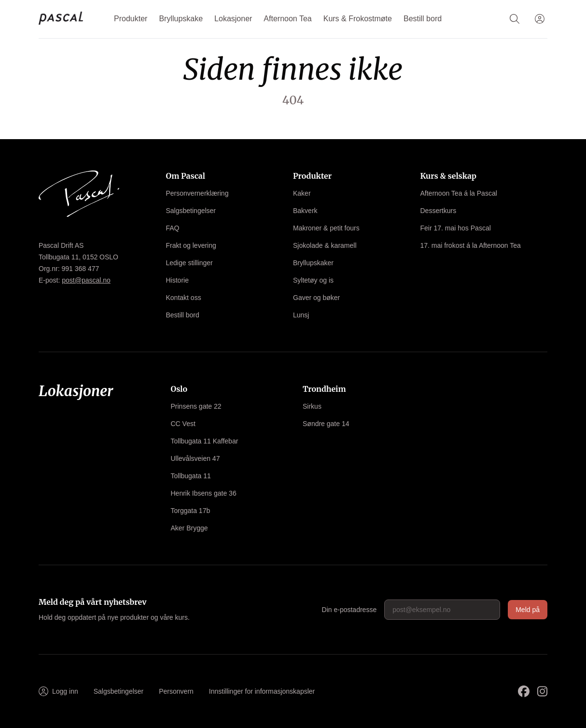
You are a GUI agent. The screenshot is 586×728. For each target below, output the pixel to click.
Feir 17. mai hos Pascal (456, 228)
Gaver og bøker (316, 298)
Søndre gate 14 (326, 424)
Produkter (131, 19)
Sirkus (312, 406)
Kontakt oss (184, 298)
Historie (177, 280)
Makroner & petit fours (326, 228)
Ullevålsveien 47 (195, 458)
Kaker (302, 193)
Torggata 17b (191, 511)
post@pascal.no (86, 280)
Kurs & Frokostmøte (358, 19)
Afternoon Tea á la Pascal (459, 193)
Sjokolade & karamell (325, 245)
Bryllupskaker (313, 263)
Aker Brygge (189, 528)
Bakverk (305, 211)
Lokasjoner (233, 19)
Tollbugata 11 (191, 476)
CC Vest (183, 424)
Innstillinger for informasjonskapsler (262, 691)
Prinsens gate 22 (196, 406)
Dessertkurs (439, 211)
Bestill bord (423, 19)
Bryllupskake (181, 19)
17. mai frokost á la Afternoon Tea (471, 245)
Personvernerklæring (197, 193)
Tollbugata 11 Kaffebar (205, 441)
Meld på (528, 610)
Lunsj (301, 315)
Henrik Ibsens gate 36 (204, 493)
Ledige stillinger (189, 263)
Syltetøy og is (313, 280)
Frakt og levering (191, 245)
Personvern (176, 691)
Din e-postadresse (349, 610)
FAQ (173, 228)
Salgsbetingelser (191, 211)
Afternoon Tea (287, 19)
